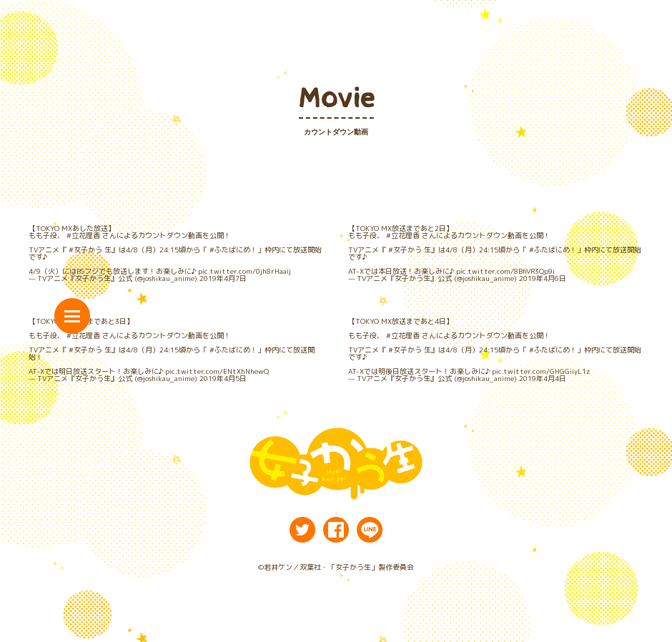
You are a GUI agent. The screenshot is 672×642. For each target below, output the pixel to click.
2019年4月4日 (543, 378)
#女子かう (85, 250)
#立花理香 (83, 235)
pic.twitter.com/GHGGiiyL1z (541, 371)
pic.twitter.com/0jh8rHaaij (244, 271)
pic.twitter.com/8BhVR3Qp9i (505, 271)
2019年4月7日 (223, 278)
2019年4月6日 (543, 278)
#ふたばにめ (230, 250)
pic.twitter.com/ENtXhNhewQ (217, 371)
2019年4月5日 (223, 378)
